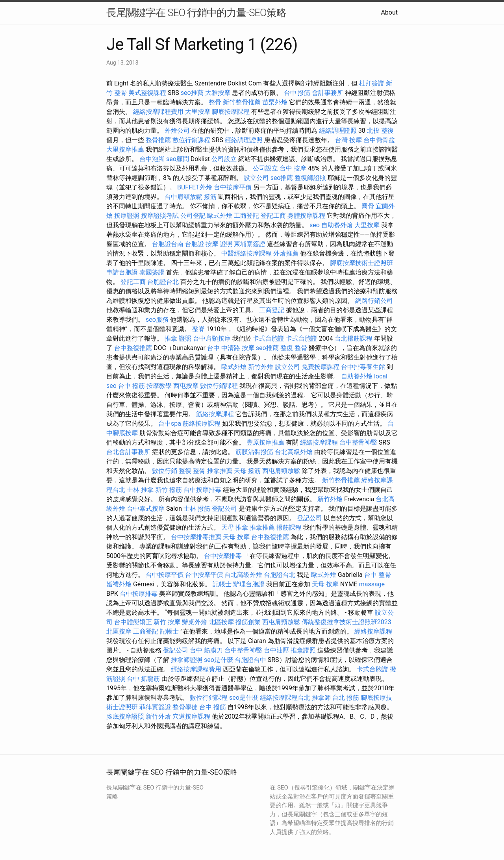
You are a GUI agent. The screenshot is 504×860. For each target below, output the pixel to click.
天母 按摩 (236, 537)
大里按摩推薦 (125, 149)
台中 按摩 (293, 168)
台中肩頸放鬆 (183, 197)
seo (315, 225)
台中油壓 (276, 650)
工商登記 (246, 216)
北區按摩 (221, 622)
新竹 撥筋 (169, 490)
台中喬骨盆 (379, 140)
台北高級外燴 (294, 452)
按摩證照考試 (160, 216)
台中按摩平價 (233, 187)
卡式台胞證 (269, 338)
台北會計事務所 (128, 452)
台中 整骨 (378, 575)
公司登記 (193, 216)
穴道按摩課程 (191, 716)
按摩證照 (127, 216)
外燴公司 (177, 131)
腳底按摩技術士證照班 (361, 263)
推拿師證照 (187, 660)
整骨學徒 (185, 707)
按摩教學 (159, 386)
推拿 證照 (178, 338)
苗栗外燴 (275, 102)
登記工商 (273, 216)
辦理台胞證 (249, 584)
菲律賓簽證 (155, 707)
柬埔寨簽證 (250, 244)
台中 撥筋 (297, 93)
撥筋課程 (289, 527)
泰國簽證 (152, 272)
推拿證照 (303, 650)
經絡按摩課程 (319, 442)
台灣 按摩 (348, 140)
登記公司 (224, 509)
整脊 (198, 329)
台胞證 (195, 244)
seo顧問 (178, 159)
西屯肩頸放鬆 (281, 471)
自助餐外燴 (337, 225)
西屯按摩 (186, 386)
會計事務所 (328, 93)
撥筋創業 (248, 622)
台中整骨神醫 (358, 442)
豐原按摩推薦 (265, 442)
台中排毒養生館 (363, 367)
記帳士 (222, 584)
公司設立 (224, 159)
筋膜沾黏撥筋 (254, 452)
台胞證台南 (168, 244)
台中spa (170, 424)
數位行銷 (165, 471)
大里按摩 (198, 112)
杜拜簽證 (372, 83)
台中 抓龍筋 (143, 679)
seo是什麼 (219, 660)
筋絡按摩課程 (215, 414)
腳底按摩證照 (125, 716)
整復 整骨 (294, 348)
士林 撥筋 (197, 509)
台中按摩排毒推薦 (196, 537)
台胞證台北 (163, 282)
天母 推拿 (235, 527)
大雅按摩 (218, 93)
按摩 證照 (219, 244)
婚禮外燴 (119, 584)
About (389, 12)
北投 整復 (380, 131)
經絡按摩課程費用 (158, 112)
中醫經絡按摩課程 (246, 253)
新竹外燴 (261, 367)
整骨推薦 (158, 140)
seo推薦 (192, 93)
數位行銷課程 (191, 140)
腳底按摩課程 (231, 112)
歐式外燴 (220, 216)
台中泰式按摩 (146, 509)
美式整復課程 (147, 93)
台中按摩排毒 (202, 490)
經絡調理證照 (338, 131)
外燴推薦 (286, 253)
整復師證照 (310, 178)
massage (372, 584)
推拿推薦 (220, 471)
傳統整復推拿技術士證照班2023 (346, 622)
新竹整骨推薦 (242, 102)
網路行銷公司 (374, 301)
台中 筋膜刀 (206, 650)
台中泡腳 (152, 159)
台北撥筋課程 (354, 338)
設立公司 (256, 178)
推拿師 (321, 698)
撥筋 (210, 197)
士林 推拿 (140, 490)
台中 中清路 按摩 (231, 348)
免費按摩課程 (321, 367)
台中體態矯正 (133, 622)
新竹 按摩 (167, 622)
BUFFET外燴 (195, 187)
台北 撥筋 (346, 698)
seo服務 (157, 320)
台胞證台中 (250, 660)
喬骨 (368, 206)
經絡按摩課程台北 (285, 698)
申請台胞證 (122, 272)
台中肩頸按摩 (212, 338)
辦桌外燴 (195, 622)
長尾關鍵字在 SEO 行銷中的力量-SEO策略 (196, 13)
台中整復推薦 (133, 348)
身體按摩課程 (306, 216)
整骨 (215, 102)
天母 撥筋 (247, 471)
